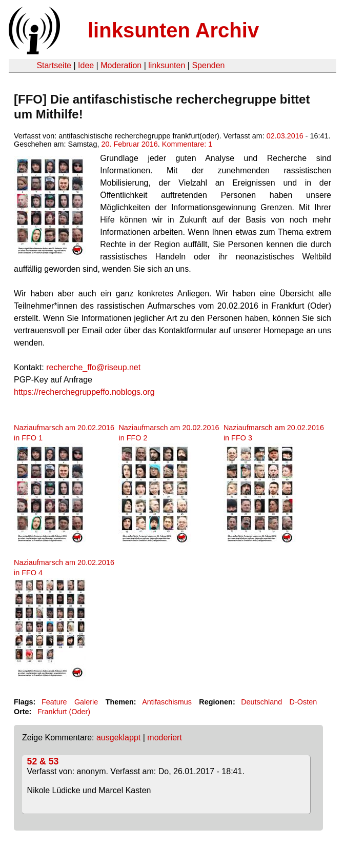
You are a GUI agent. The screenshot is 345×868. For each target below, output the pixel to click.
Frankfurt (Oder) (64, 712)
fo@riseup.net (115, 367)
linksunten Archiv (173, 30)
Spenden (208, 65)
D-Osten (303, 702)
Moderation (121, 65)
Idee (86, 65)
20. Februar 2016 (129, 144)
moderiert (165, 738)
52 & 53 (43, 761)
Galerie (86, 702)
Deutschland (261, 702)
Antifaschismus (167, 702)
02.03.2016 (285, 136)
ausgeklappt (118, 738)
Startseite (54, 65)
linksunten (167, 65)
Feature (54, 702)
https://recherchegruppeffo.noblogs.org (84, 392)
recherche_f (68, 367)
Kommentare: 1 (187, 144)
